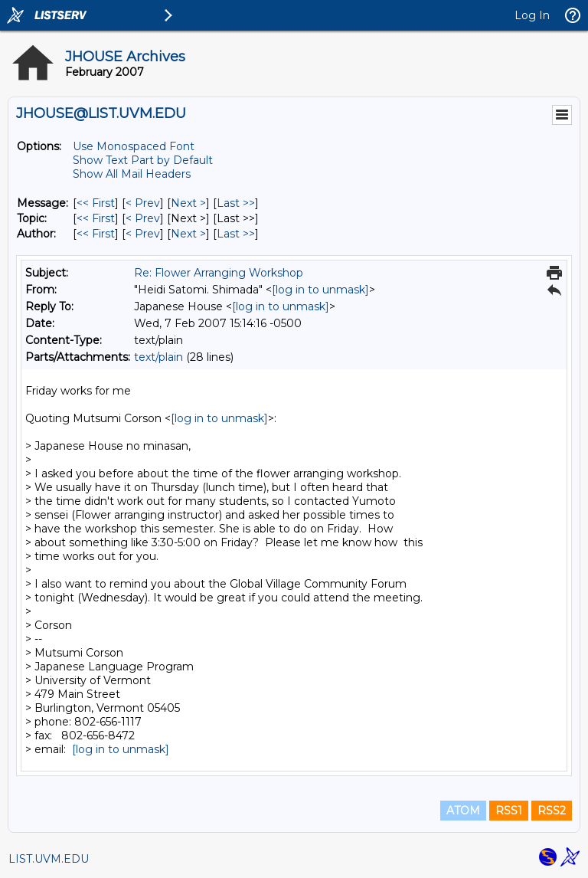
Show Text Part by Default (143, 160)
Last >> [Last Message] (236, 203)
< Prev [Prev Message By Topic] (143, 218)
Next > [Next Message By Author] (188, 234)
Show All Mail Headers (132, 174)
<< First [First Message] (96, 203)
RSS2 (552, 811)
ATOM (463, 811)
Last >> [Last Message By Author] (236, 234)
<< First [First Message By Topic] (96, 218)
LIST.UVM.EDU (49, 859)
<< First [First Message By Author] (96, 234)
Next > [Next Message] (188, 203)
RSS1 (509, 811)
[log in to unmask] (320, 290)
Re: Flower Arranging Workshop (219, 273)
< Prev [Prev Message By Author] (143, 234)
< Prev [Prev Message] (143, 203)
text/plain (158, 357)
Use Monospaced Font (134, 146)
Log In (532, 15)
